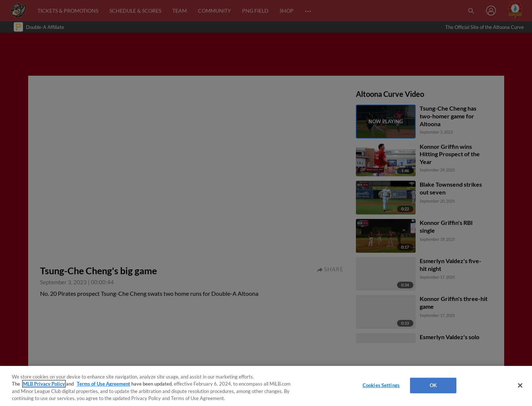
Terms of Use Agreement (103, 384)
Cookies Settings (381, 385)
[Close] (520, 385)
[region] (266, 386)
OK (433, 385)
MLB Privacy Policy (44, 384)
